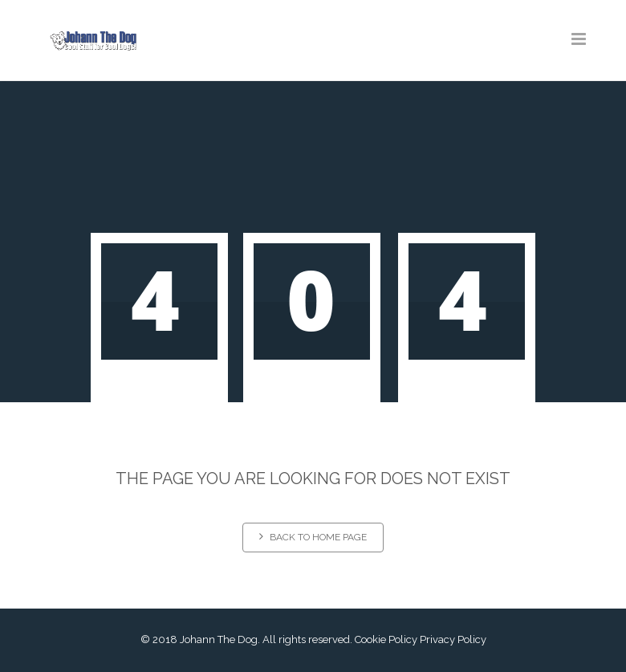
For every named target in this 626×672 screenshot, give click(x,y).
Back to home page (313, 537)
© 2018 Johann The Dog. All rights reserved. (246, 639)
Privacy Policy (453, 639)
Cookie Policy (386, 639)
